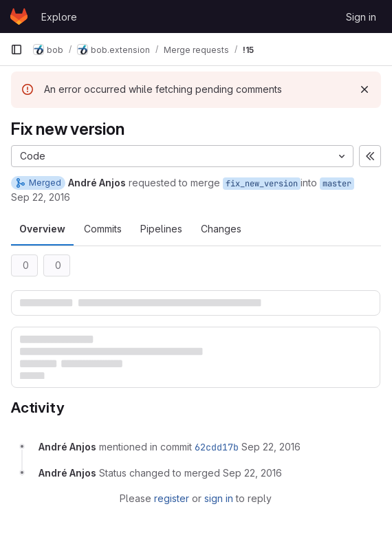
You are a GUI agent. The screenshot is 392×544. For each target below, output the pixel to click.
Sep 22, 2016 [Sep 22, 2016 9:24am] (41, 197)
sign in (219, 498)
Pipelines (161, 229)
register (172, 498)
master (337, 184)
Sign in (361, 17)
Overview (42, 229)
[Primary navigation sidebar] (17, 50)
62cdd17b (217, 447)
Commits (103, 229)
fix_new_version (262, 184)
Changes (221, 229)
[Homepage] (19, 17)
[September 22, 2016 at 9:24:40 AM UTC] (271, 447)
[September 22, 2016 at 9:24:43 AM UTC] (252, 473)
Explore (59, 17)
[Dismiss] (364, 89)
